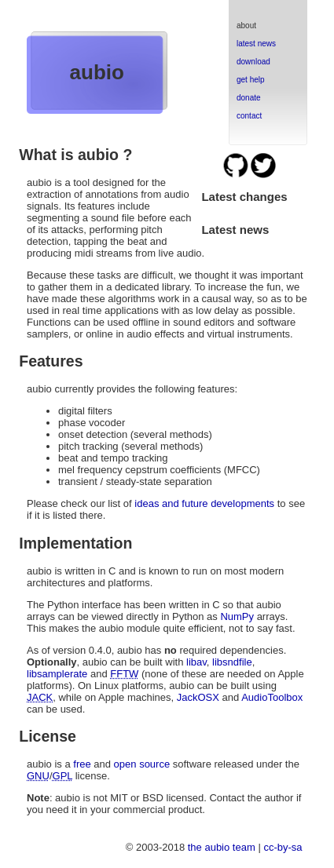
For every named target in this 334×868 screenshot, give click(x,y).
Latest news (235, 230)
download (253, 62)
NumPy (237, 616)
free (82, 764)
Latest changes (244, 197)
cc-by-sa (283, 847)
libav (196, 662)
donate (249, 98)
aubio (97, 72)
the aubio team (222, 847)
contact (249, 116)
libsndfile (232, 662)
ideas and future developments (204, 503)
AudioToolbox (272, 697)
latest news (256, 44)
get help (251, 80)
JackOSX (198, 697)
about (246, 26)
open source (142, 764)
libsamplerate (57, 674)
